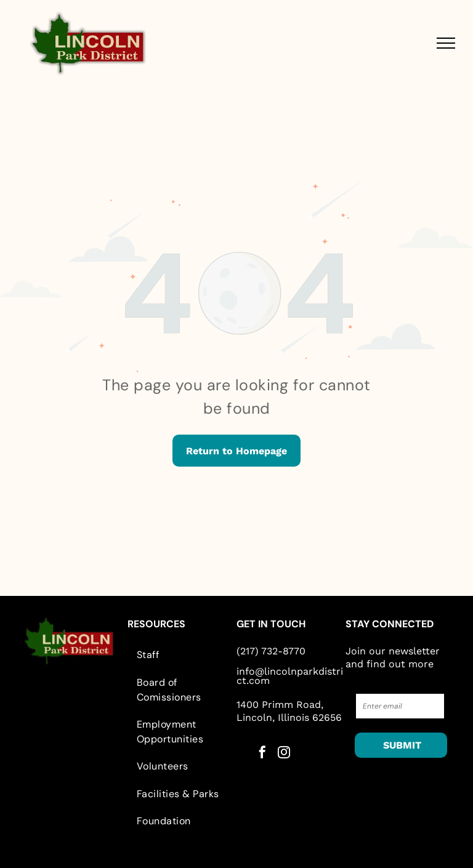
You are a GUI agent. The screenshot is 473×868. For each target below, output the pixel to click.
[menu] (446, 43)
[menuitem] (182, 655)
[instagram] (284, 754)
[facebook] (262, 754)
